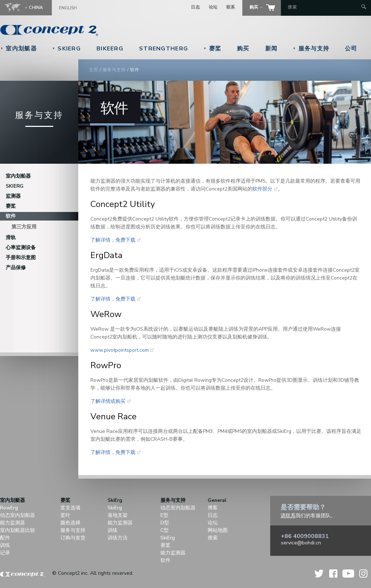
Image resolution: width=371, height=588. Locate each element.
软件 (11, 216)
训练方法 (118, 538)
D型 (165, 523)
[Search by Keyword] (324, 7)
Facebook (333, 574)
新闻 (271, 49)
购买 (243, 49)
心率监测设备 (21, 248)
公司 (351, 49)
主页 (94, 70)
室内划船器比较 (18, 530)
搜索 (213, 538)
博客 (213, 508)
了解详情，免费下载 (113, 240)
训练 (5, 545)
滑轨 (11, 238)
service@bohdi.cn (301, 543)
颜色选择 (70, 523)
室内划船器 (18, 176)
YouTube (348, 574)
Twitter (320, 574)
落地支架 (118, 515)
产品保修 (16, 268)
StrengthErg (164, 49)
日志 (195, 7)
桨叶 (65, 515)
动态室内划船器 (18, 515)
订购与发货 (73, 538)
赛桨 (212, 49)
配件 (5, 538)
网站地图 (218, 530)
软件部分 (262, 189)
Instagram (363, 574)
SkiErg (66, 49)
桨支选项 (70, 508)
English (68, 8)
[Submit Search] (364, 7)
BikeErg (110, 49)
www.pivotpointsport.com (120, 350)
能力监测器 (13, 523)
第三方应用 (24, 227)
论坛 (213, 7)
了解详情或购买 (108, 401)
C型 (165, 530)
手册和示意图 (21, 258)
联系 (231, 7)
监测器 (13, 196)
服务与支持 (311, 49)
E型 (164, 515)
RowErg (9, 508)
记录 (5, 553)
